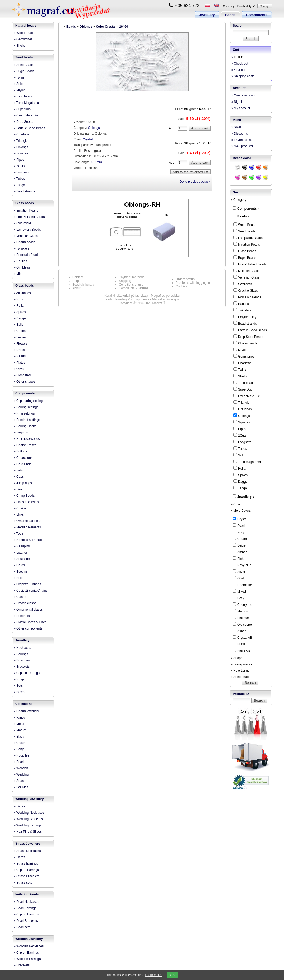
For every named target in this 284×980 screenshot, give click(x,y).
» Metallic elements (27, 527)
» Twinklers (22, 248)
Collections (24, 704)
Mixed (239, 591)
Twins (240, 369)
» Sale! (236, 127)
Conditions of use (131, 285)
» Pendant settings (27, 420)
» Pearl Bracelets (26, 921)
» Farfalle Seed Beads (29, 128)
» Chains (20, 508)
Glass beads (25, 203)
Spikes (240, 475)
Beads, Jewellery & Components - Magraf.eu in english (142, 299)
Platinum (241, 618)
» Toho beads (23, 96)
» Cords (19, 565)
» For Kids (21, 787)
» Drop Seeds (23, 122)
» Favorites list (241, 140)
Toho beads (244, 383)
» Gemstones (23, 39)
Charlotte (242, 363)
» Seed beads (240, 677)
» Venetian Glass (26, 236)
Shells (240, 376)
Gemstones (244, 356)
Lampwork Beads (248, 238)
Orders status (185, 279)
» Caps (19, 477)
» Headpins (22, 546)
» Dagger (20, 318)
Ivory (238, 532)
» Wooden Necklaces (29, 946)
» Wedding (21, 774)
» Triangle (21, 141)
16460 (124, 27)
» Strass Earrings (26, 864)
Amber (240, 552)
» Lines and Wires (26, 502)
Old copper (243, 624)
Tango (240, 488)
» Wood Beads (24, 33)
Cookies (181, 286)
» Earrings (21, 654)
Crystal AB (242, 637)
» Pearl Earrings (25, 908)
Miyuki (240, 350)
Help (76, 281)
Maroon (240, 611)
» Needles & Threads (29, 540)
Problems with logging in (193, 283)
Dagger (241, 481)
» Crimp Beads (24, 496)
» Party (19, 749)
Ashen (239, 631)
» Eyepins (21, 572)
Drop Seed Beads (248, 337)
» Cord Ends (23, 464)
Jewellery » (246, 497)
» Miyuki (20, 90)
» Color (236, 504)
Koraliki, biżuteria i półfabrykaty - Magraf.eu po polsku (142, 296)
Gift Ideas (242, 409)
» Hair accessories (27, 439)
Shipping (125, 281)
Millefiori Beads (246, 271)
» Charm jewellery (26, 711)
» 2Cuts (19, 166)
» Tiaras (19, 806)
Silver (239, 572)
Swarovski (243, 284)
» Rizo (18, 299)
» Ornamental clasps (28, 610)
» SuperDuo (22, 109)
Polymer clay (245, 317)
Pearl (239, 525)
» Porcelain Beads (27, 255)
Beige (239, 545)
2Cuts (240, 435)
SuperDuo (243, 389)
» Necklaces (22, 648)
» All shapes (22, 293)
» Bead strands (24, 191)
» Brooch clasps (25, 603)
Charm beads (245, 343)
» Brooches (22, 660)
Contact (78, 277)
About (76, 288)
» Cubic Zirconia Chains (30, 591)
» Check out (240, 64)
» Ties (18, 489)
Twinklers (242, 310)
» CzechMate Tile (26, 115)
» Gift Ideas (22, 267)
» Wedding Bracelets (28, 819)
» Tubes (19, 179)
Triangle (241, 402)
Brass (239, 644)
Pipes (240, 429)
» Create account (243, 95)
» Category (239, 200)
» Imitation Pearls (26, 211)
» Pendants (22, 616)
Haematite (242, 585)
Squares (242, 422)
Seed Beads (244, 231)
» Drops (19, 350)
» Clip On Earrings (27, 673)
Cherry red (242, 604)
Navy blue (242, 565)
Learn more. (154, 975)
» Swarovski (22, 223)
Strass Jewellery (28, 844)
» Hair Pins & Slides (28, 832)
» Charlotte (21, 134)
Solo (239, 455)
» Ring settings (24, 413)
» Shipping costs (243, 76)
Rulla (239, 468)
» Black (19, 737)
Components (257, 15)
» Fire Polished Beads (29, 217)
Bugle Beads (245, 257)
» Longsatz (21, 172)
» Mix (18, 274)
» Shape (237, 658)
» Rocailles (21, 755)
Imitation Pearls (27, 894)
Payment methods (132, 277)
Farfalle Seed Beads (250, 330)
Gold (238, 578)
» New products (242, 146)
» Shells (19, 46)
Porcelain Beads (247, 297)
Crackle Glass (246, 290)
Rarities (241, 304)
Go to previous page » (195, 182)
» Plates (19, 363)
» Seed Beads (24, 65)
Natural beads (26, 26)
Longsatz (242, 442)
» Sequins (21, 432)
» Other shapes (25, 382)
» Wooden (21, 768)
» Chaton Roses (25, 445)
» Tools (19, 534)
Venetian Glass (246, 277)
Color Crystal (106, 27)
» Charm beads (25, 242)
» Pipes (19, 160)
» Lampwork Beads (27, 230)
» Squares (21, 153)
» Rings (19, 679)
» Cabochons (23, 458)
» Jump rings (23, 483)
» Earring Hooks (25, 426)
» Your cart (239, 70)
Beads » (243, 216)
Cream (240, 539)
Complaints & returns (134, 288)
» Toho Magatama (26, 103)
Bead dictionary (83, 285)
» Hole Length (241, 671)
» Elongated (22, 375)
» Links (19, 515)
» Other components (28, 628)
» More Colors (241, 511)
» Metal (19, 724)
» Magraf (20, 730)
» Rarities (20, 261)
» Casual (20, 743)
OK (172, 975)
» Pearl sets (22, 927)
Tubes (240, 448)
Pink (238, 558)
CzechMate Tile (247, 396)
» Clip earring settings (29, 401)
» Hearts (20, 356)
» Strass (20, 781)
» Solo (18, 84)
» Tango (19, 185)
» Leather (20, 553)
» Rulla (19, 306)
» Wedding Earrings (28, 825)
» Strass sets (23, 883)
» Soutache (22, 559)
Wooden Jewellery (29, 939)
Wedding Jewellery (30, 799)
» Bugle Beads (24, 71)
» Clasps (20, 597)
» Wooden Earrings (27, 959)
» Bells (18, 578)
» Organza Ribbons (27, 584)
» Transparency (242, 664)
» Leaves (20, 337)
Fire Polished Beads (250, 264)
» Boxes (19, 692)
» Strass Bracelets (27, 876)
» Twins (19, 77)
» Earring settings (26, 407)
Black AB (241, 651)
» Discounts (240, 134)
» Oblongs (21, 147)
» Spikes (20, 312)
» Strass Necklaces (27, 851)
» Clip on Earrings (26, 870)
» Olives (19, 369)
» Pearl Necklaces (27, 902)
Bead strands (245, 323)
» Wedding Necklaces (29, 813)
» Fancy (19, 718)
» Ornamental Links (27, 521)
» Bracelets (22, 667)
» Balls (18, 325)
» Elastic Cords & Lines (30, 622)
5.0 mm (97, 162)
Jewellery (207, 15)
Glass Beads (245, 251)
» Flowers (21, 344)
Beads (230, 15)
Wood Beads (245, 225)
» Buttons (20, 451)
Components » (248, 209)
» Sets (18, 470)
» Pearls (20, 762)
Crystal (88, 139)
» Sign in (237, 102)
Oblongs (86, 27)
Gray (238, 598)
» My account (241, 108)
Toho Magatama (247, 462)
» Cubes (20, 331)
